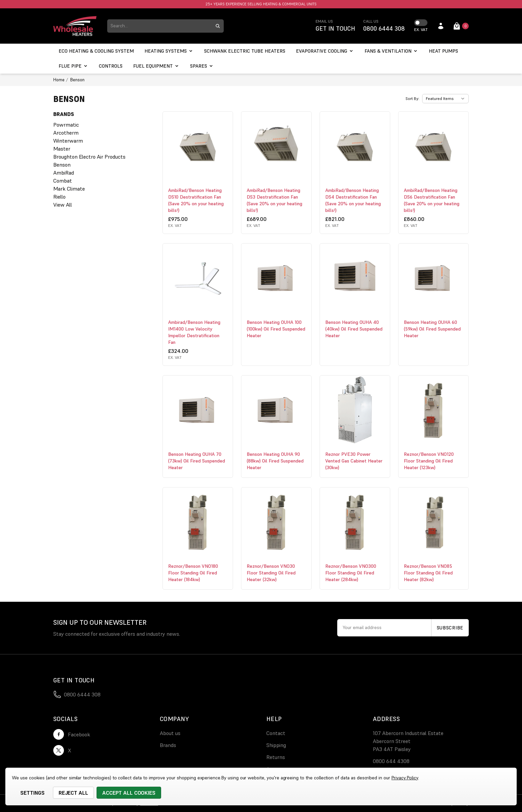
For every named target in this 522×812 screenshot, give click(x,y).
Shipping (276, 745)
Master (62, 149)
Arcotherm (66, 133)
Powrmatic (66, 125)
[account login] (441, 26)
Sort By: (412, 98)
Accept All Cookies (129, 793)
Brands (168, 745)
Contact (276, 733)
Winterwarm (68, 141)
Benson (62, 165)
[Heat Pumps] (443, 51)
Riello (59, 197)
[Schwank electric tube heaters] (245, 51)
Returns (276, 757)
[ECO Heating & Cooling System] (96, 51)
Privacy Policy (405, 778)
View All (63, 205)
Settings (32, 793)
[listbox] (445, 99)
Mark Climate (69, 189)
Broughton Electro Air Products (89, 157)
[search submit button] (218, 26)
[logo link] (75, 26)
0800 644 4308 (391, 761)
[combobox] (159, 26)
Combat (63, 181)
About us (170, 733)
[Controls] (111, 66)
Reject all (74, 793)
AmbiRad (64, 173)
